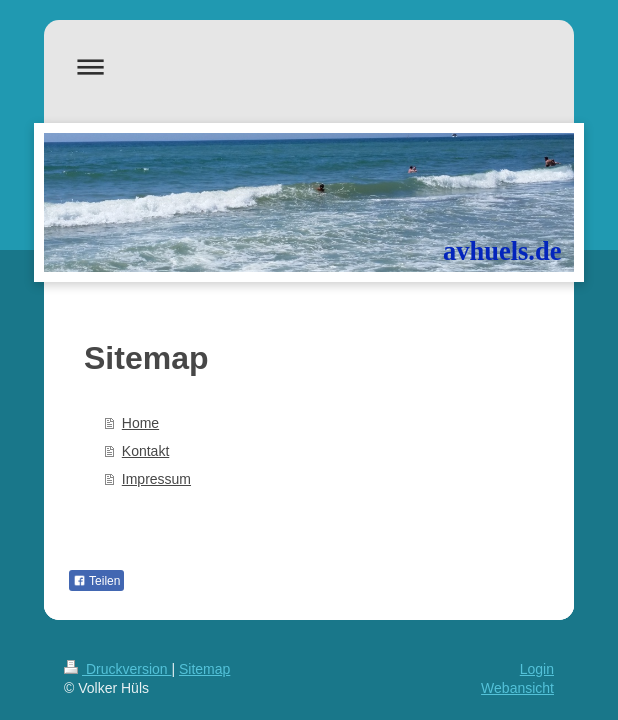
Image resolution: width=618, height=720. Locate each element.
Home (140, 423)
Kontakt (145, 451)
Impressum (156, 479)
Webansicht (517, 688)
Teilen (96, 581)
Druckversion (117, 669)
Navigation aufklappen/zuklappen (309, 66)
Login (537, 669)
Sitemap (204, 669)
